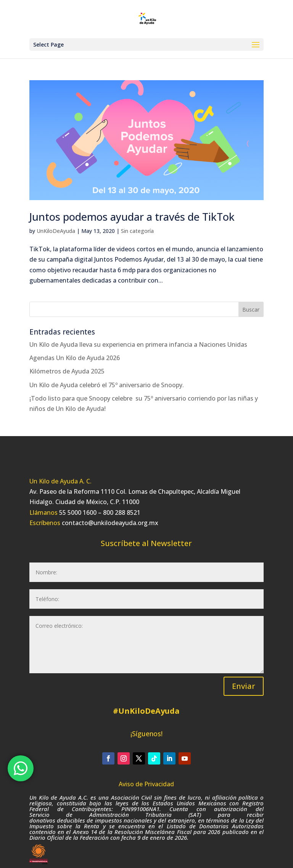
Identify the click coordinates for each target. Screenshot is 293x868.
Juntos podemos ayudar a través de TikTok (132, 217)
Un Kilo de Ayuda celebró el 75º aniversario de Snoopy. (107, 385)
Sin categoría (137, 231)
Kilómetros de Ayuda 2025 (67, 371)
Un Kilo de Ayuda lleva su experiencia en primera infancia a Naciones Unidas (138, 344)
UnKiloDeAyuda (56, 231)
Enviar (244, 686)
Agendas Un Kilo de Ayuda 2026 (75, 358)
